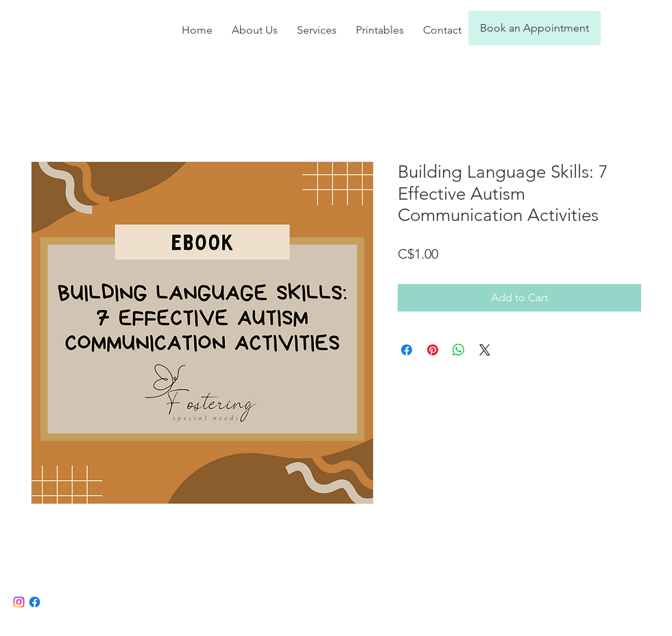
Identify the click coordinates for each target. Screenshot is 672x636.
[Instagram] (19, 602)
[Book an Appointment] (535, 28)
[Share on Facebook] (407, 350)
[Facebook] (35, 602)
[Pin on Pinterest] (433, 350)
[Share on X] (485, 350)
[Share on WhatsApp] (459, 350)
